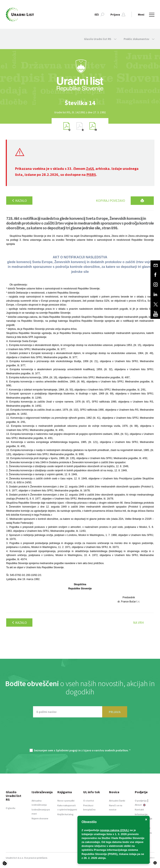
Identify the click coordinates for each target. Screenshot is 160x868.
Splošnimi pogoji (67, 750)
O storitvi (89, 801)
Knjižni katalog (65, 814)
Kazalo (19, 201)
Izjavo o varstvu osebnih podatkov (106, 750)
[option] (80, 103)
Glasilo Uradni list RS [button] (100, 39)
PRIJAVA (115, 712)
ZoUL (90, 169)
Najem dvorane (40, 818)
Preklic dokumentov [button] (139, 39)
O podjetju (141, 801)
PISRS (91, 175)
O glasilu (11, 808)
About (140, 805)
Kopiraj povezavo (111, 201)
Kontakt (139, 809)
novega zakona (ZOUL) (115, 830)
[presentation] (80, 735)
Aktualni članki (117, 801)
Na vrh (139, 623)
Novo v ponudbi (66, 801)
